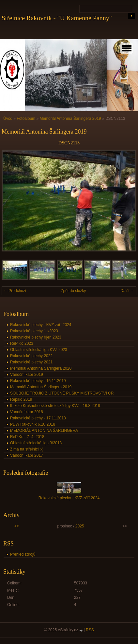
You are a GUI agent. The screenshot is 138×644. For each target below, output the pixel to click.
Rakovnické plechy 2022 (31, 356)
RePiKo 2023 (22, 343)
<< (17, 526)
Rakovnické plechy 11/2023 (34, 331)
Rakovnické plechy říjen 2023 (36, 337)
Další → (127, 291)
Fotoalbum (26, 119)
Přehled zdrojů (23, 554)
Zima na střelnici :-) (27, 449)
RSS (90, 630)
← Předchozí (15, 291)
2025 (80, 526)
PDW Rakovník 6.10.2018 (33, 424)
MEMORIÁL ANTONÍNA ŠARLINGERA (44, 431)
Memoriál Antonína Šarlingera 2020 (41, 368)
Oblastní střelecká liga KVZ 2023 (39, 350)
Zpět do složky (73, 291)
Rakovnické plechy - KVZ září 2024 (41, 325)
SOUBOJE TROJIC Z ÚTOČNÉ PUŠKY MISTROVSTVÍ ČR (62, 393)
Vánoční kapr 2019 (27, 375)
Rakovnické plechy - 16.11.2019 (38, 381)
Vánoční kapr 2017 (27, 455)
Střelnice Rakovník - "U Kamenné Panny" (57, 18)
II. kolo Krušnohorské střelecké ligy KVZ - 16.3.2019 (55, 406)
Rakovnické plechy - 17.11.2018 (38, 418)
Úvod (8, 119)
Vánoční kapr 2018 (27, 412)
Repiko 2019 (21, 399)
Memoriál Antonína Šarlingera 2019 (70, 119)
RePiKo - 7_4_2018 (27, 437)
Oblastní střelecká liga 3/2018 (36, 443)
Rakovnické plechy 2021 (31, 362)
